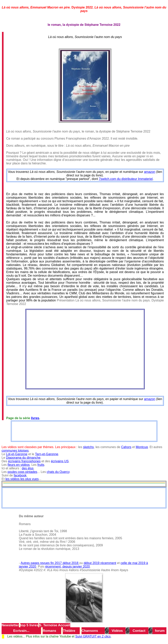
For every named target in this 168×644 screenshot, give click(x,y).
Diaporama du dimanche (23, 458)
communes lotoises (15, 451)
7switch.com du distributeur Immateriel (126, 179)
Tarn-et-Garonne (47, 454)
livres (35, 418)
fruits (41, 465)
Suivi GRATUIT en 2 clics (93, 636)
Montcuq (142, 447)
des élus (28, 468)
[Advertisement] (84, 431)
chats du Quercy (58, 472)
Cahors (126, 447)
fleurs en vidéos (19, 465)
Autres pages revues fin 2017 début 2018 (50, 563)
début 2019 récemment (100, 563)
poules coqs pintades (22, 472)
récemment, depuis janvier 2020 (67, 567)
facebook (20, 475)
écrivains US (60, 461)
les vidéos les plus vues (22, 479)
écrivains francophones (24, 461)
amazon (150, 172)
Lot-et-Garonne (17, 454)
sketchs (88, 447)
